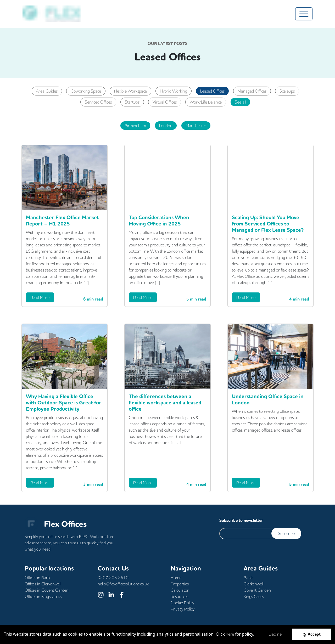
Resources (179, 596)
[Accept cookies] (312, 634)
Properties (180, 584)
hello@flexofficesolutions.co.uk (123, 584)
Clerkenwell (254, 584)
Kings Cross (254, 596)
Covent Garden (257, 590)
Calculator (180, 590)
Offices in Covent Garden (47, 590)
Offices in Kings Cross (43, 596)
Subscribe (286, 533)
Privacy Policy (183, 609)
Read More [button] (40, 297)
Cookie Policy (182, 603)
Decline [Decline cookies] (275, 634)
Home (176, 578)
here (230, 634)
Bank (248, 578)
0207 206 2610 (113, 578)
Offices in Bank (37, 578)
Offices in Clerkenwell (43, 584)
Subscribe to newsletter (241, 520)
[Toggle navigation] (304, 14)
